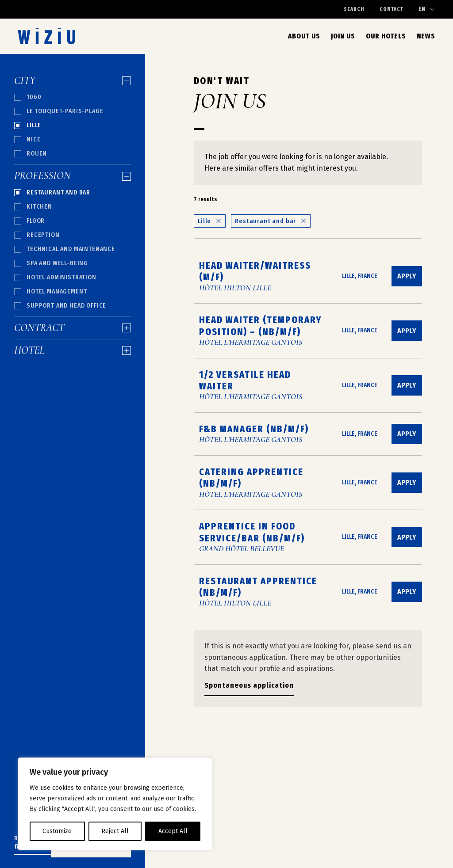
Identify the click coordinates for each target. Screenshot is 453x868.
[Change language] (427, 9)
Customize (57, 831)
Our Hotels (386, 36)
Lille (210, 221)
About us (304, 36)
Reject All (115, 831)
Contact (392, 9)
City (73, 81)
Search (354, 9)
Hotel (73, 350)
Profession (73, 176)
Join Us (343, 36)
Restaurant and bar (271, 221)
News (426, 36)
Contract (73, 328)
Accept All (173, 831)
